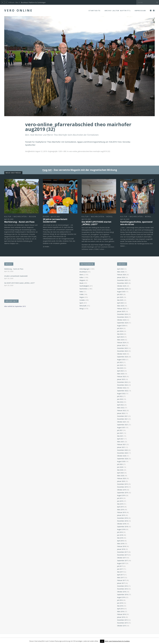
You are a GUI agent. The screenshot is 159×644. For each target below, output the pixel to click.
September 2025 (123, 289)
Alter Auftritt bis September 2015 (15, 306)
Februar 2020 (121, 478)
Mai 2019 (120, 504)
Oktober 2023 (122, 354)
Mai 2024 (120, 334)
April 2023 (120, 371)
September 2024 (123, 323)
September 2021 (123, 425)
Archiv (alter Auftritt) (118, 11)
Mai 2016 (120, 606)
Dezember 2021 (122, 416)
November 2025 (122, 283)
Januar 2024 (121, 345)
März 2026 (121, 272)
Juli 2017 (120, 566)
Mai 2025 (120, 300)
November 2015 (122, 623)
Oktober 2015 (122, 626)
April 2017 (120, 575)
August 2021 (121, 427)
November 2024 (122, 317)
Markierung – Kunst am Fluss (19, 222)
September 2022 (123, 391)
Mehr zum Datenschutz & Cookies (117, 641)
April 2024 (120, 337)
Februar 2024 (121, 343)
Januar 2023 (121, 379)
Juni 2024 (120, 331)
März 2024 (121, 340)
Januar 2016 (121, 617)
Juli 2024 (120, 328)
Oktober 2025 (122, 286)
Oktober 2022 (122, 388)
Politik (81, 294)
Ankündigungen (85, 269)
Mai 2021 (120, 436)
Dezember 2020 (122, 450)
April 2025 (120, 303)
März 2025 (121, 306)
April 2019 (120, 507)
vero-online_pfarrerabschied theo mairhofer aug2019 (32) (90, 151)
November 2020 (122, 453)
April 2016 (120, 609)
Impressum (140, 11)
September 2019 (123, 493)
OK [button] (102, 641)
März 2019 (121, 510)
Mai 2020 (120, 470)
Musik (81, 283)
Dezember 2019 (122, 484)
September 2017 (123, 561)
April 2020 (120, 473)
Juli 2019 (120, 498)
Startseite (95, 11)
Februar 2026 (121, 275)
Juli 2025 (120, 294)
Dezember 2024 (122, 314)
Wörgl (110, 217)
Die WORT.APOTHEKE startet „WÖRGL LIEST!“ (96, 223)
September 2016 (123, 595)
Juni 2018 (120, 535)
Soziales (82, 300)
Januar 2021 (121, 447)
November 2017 (122, 555)
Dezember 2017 (122, 552)
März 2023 (121, 374)
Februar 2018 (121, 546)
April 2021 (120, 439)
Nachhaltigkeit (84, 286)
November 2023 (122, 351)
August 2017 (121, 563)
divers (46, 217)
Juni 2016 (120, 603)
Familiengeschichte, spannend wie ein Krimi (136, 223)
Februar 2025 (121, 309)
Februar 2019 (121, 512)
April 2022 (120, 405)
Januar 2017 (121, 583)
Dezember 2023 (122, 348)
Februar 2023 (121, 377)
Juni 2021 (120, 433)
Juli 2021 (120, 430)
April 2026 (120, 269)
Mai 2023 (120, 368)
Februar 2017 (121, 580)
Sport (81, 303)
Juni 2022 (120, 399)
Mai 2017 (120, 572)
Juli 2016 (120, 600)
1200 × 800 (62, 151)
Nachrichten (20, 217)
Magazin (82, 280)
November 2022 (122, 385)
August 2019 (121, 495)
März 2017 (121, 578)
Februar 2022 (121, 410)
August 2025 (121, 292)
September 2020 (123, 459)
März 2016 (121, 611)
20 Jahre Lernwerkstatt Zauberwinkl (55, 220)
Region (33, 217)
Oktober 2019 (122, 490)
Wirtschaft (83, 306)
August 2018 (121, 529)
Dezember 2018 (122, 518)
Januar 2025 (121, 311)
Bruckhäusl (83, 272)
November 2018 (122, 521)
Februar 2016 (121, 614)
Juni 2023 (120, 365)
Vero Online (18, 10)
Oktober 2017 (122, 558)
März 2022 (121, 408)
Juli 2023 (120, 362)
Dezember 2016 (122, 586)
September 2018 (123, 527)
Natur (81, 292)
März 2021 (121, 442)
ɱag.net (47, 170)
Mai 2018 (120, 538)
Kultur (8, 217)
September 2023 (123, 357)
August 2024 (121, 326)
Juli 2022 (120, 396)
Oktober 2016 (122, 592)
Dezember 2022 (122, 382)
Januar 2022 (121, 413)
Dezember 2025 (122, 280)
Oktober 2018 (122, 524)
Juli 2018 (120, 532)
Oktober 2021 (122, 422)
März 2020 (121, 476)
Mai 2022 (120, 402)
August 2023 (121, 360)
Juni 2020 (120, 467)
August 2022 (121, 393)
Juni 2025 (120, 297)
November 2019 (122, 487)
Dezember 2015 (122, 620)
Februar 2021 (121, 444)
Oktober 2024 (122, 320)
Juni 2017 (120, 569)
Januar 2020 (121, 481)
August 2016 (121, 597)
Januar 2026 (121, 277)
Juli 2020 (120, 464)
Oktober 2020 (122, 456)
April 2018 (120, 541)
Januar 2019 (121, 515)
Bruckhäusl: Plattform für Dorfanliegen (33, 2)
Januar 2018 (121, 549)
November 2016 (122, 589)
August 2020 (121, 461)
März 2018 (121, 544)
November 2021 (122, 419)
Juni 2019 (120, 501)
